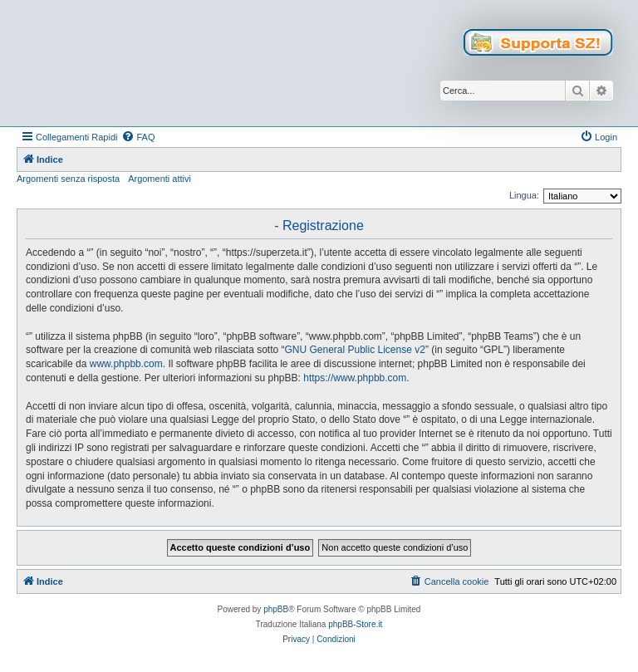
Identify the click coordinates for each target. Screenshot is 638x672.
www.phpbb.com (126, 364)
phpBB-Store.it (355, 624)
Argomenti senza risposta (68, 179)
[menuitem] (138, 137)
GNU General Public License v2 (354, 350)
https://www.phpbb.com (355, 378)
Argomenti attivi (159, 179)
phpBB (276, 609)
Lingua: (524, 195)
